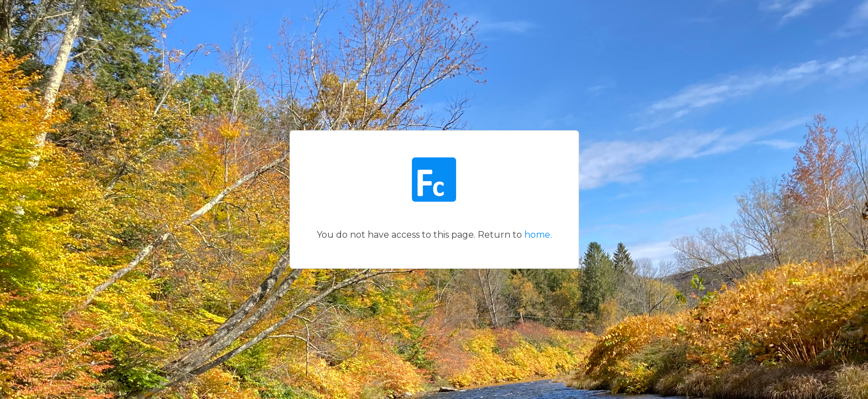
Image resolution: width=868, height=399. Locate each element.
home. (538, 235)
